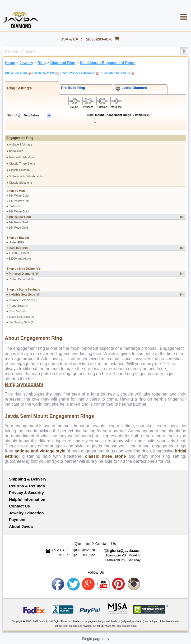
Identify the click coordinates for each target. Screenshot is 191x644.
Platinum (14, 206)
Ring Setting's (18, 88)
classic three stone (105, 456)
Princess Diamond (96, 273)
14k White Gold (19, 196)
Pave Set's (18, 311)
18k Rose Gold (18, 228)
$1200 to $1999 (19, 253)
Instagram (134, 584)
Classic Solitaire (19, 170)
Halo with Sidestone (22, 157)
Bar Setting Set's (22, 322)
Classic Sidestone (20, 183)
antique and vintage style (40, 451)
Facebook (58, 584)
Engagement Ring (20, 138)
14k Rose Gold (18, 222)
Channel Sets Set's (23, 300)
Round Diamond (21, 279)
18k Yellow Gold (96, 217)
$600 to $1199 (96, 248)
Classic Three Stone (22, 164)
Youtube (104, 584)
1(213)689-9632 (84, 555)
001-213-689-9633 (127, 626)
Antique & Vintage (21, 144)
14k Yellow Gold (19, 201)
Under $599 (16, 242)
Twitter (73, 584)
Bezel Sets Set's (21, 317)
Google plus (88, 584)
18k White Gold (19, 211)
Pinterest (119, 584)
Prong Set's (18, 306)
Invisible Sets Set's (96, 294)
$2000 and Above (20, 258)
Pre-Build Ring (72, 88)
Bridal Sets (16, 151)
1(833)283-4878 (99, 39)
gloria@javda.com (126, 551)
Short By (13, 115)
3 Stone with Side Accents (26, 176)
